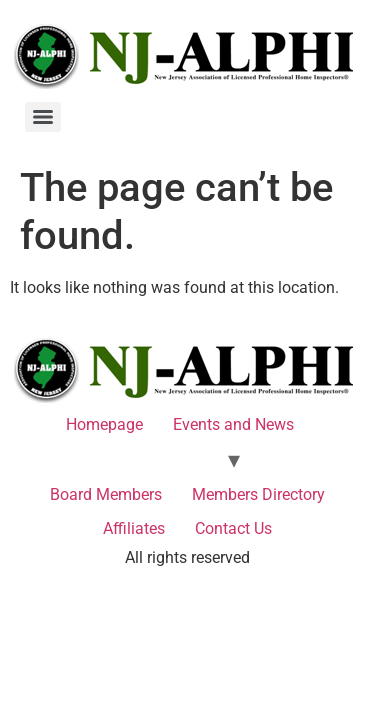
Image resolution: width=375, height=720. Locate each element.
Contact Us (233, 528)
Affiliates (134, 528)
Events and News (233, 424)
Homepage (104, 424)
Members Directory (258, 494)
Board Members (106, 494)
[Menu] (43, 117)
